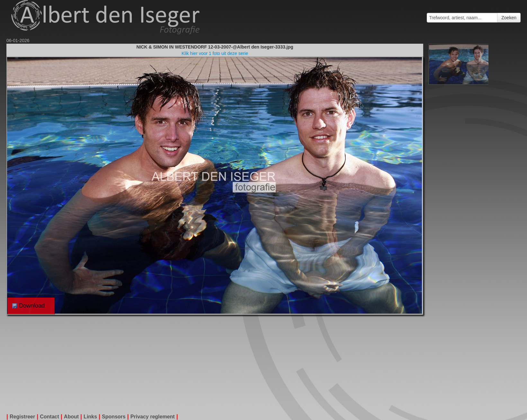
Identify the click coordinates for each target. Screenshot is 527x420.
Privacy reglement (153, 417)
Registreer (22, 417)
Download (28, 306)
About (71, 417)
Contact (49, 417)
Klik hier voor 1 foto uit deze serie (215, 53)
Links (90, 417)
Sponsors (114, 417)
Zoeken (509, 18)
